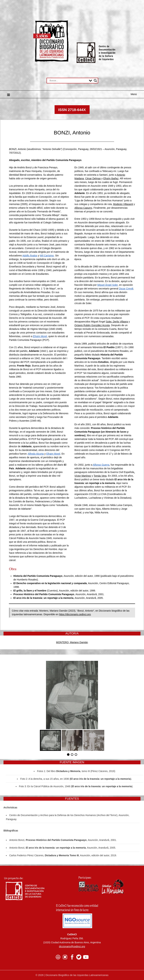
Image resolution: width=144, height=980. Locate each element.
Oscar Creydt (126, 289)
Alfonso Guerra (101, 465)
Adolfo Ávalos (30, 256)
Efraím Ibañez (111, 178)
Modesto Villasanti (123, 204)
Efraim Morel (53, 454)
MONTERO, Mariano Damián (72, 642)
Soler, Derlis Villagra (117, 322)
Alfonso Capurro (83, 208)
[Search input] (68, 81)
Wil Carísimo (47, 256)
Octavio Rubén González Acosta (92, 325)
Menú (134, 94)
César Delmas (93, 178)
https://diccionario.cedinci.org (75, 614)
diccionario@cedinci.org (72, 946)
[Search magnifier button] (95, 81)
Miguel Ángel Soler (108, 285)
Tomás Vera (100, 476)
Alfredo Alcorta (36, 454)
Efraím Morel (40, 336)
